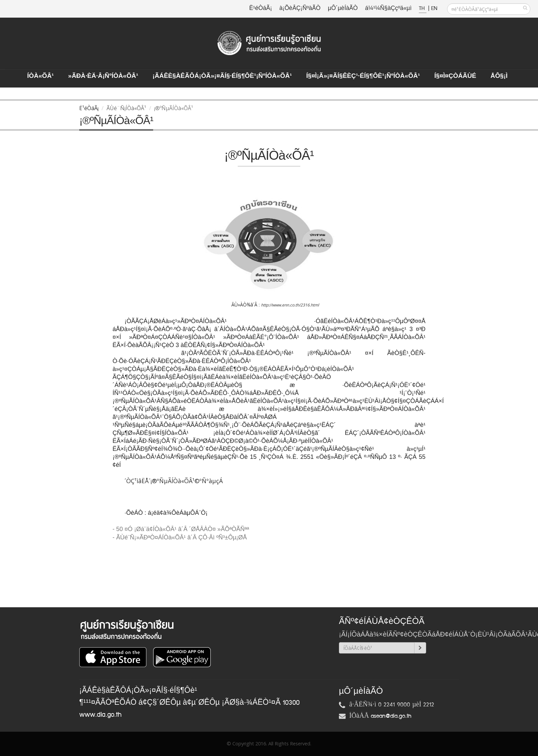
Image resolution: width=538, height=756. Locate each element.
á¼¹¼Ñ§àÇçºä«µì (388, 8)
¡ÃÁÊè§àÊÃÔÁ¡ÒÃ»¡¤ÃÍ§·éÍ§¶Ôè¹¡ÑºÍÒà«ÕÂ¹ (222, 76)
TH (423, 8)
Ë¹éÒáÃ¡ (261, 8)
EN (434, 8)
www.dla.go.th (100, 715)
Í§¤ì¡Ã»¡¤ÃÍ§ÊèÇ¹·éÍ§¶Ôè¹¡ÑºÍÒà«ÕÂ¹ (363, 76)
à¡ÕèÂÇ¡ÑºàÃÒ (300, 8)
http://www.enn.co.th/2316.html (290, 305)
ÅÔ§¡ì (499, 76)
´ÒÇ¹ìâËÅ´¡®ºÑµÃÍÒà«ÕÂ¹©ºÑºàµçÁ (174, 481)
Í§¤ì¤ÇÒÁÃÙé (455, 76)
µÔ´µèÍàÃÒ (343, 8)
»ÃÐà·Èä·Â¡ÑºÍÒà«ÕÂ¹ (103, 76)
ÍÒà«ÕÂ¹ (41, 76)
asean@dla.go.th (391, 716)
